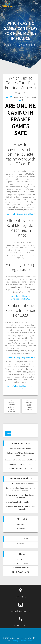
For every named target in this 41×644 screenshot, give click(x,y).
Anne (9, 484)
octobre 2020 (20, 528)
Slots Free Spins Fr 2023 (20, 299)
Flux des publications (21, 563)
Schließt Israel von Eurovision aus (19, 488)
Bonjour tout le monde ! (25, 484)
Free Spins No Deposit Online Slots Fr (21, 214)
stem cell (9, 502)
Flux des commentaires (20, 568)
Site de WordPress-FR (20, 572)
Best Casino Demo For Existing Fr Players (20, 460)
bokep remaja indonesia (15, 495)
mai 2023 (20, 524)
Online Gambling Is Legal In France (21, 357)
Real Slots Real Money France (20, 468)
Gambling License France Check (21, 464)
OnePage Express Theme (22, 641)
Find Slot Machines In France (21, 448)
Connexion (20, 559)
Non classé (21, 544)
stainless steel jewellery (15, 506)
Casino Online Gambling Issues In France (20, 387)
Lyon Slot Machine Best (21, 296)
